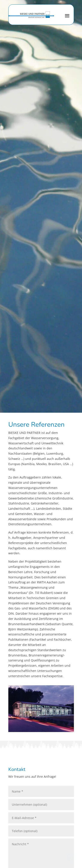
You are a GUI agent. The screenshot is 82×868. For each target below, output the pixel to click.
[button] (67, 18)
